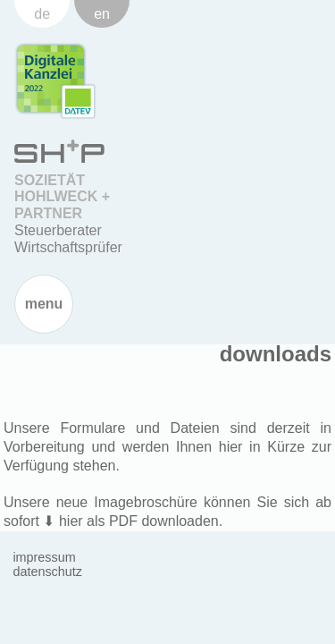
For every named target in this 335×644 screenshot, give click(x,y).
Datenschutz (47, 572)
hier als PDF (98, 521)
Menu (44, 304)
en (102, 14)
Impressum (44, 557)
